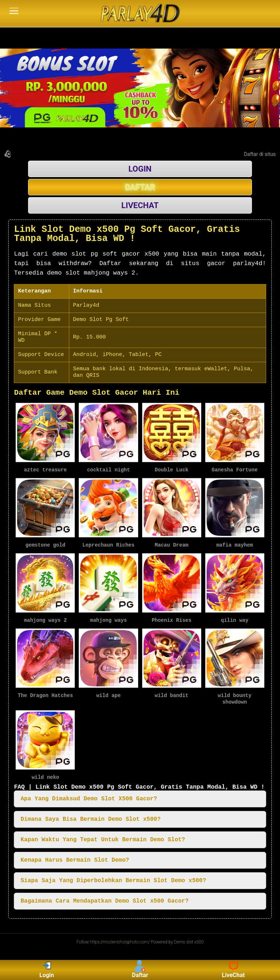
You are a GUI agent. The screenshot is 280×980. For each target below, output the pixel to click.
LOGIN (140, 169)
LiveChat (234, 970)
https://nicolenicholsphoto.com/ (120, 940)
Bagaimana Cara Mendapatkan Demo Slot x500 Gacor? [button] (104, 899)
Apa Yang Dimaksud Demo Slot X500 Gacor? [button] (89, 797)
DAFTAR (140, 187)
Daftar (140, 970)
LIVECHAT (140, 205)
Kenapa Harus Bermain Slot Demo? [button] (75, 858)
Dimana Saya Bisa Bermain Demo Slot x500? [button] (90, 818)
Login (47, 970)
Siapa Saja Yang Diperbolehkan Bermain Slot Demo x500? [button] (113, 879)
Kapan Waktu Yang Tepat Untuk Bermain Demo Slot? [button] (103, 838)
